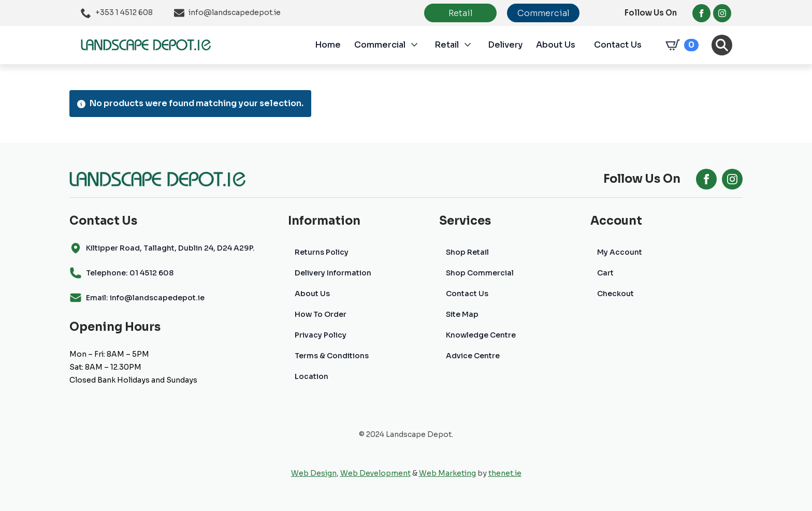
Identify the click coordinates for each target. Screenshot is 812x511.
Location (311, 376)
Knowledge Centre (481, 335)
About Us (556, 45)
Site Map (462, 314)
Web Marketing (447, 473)
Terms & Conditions (332, 356)
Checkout (615, 294)
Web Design (314, 473)
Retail (447, 45)
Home (328, 45)
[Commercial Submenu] (420, 45)
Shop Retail (467, 252)
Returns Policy (322, 252)
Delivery (505, 45)
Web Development (375, 473)
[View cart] (680, 45)
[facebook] (701, 13)
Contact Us (618, 45)
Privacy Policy (321, 335)
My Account (620, 252)
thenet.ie (505, 473)
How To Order (321, 314)
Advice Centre (473, 356)
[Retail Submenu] (473, 45)
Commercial (380, 45)
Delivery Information (333, 273)
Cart (605, 273)
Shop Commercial (480, 273)
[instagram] (722, 13)
